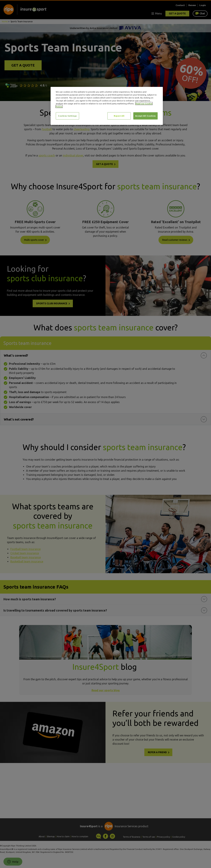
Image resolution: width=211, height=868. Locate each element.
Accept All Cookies (145, 116)
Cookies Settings (67, 116)
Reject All (119, 116)
